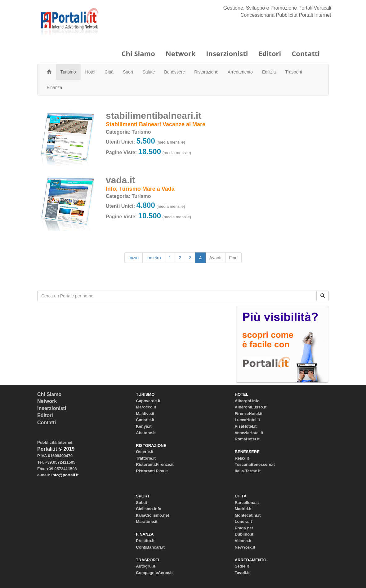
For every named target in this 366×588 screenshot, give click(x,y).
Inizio (134, 258)
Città (109, 72)
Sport (128, 72)
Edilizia (269, 72)
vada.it (121, 180)
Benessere (174, 72)
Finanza (55, 87)
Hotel (90, 72)
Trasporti (294, 72)
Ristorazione (206, 72)
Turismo (68, 72)
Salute (149, 72)
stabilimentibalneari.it (154, 116)
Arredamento (240, 72)
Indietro (154, 258)
